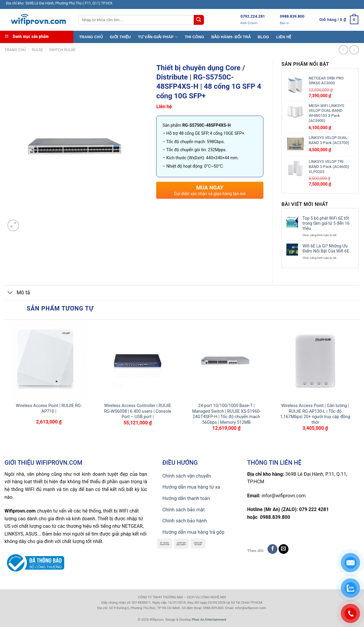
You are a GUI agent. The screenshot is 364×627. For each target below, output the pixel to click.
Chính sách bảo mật (184, 510)
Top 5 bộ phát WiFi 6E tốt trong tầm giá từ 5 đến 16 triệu (326, 223)
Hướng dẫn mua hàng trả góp (193, 532)
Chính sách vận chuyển (187, 476)
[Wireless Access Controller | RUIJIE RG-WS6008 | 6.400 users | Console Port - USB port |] (138, 361)
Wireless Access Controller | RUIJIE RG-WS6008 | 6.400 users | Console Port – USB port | (138, 411)
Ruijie (37, 50)
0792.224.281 (253, 16)
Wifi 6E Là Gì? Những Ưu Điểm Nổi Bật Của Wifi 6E (326, 248)
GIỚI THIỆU (120, 37)
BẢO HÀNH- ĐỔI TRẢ (231, 37)
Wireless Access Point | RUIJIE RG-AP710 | (49, 409)
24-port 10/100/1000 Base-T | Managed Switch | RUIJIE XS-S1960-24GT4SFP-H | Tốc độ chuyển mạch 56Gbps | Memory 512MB (226, 414)
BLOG (263, 37)
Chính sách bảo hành (185, 521)
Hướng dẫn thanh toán (186, 498)
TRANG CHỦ (91, 37)
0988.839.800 (292, 16)
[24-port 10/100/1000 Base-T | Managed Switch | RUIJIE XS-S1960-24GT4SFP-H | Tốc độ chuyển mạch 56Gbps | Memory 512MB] (226, 361)
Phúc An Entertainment (209, 620)
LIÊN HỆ (284, 37)
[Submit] (199, 20)
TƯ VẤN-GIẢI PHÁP (158, 37)
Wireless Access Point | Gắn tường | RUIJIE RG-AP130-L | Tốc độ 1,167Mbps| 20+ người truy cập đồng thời (315, 414)
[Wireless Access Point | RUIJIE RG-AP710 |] (49, 361)
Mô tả (17, 293)
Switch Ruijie (62, 50)
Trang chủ (15, 50)
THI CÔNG (195, 37)
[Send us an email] (284, 549)
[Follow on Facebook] (272, 549)
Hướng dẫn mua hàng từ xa (191, 487)
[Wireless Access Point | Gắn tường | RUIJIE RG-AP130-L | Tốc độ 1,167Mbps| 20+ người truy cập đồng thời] (315, 361)
